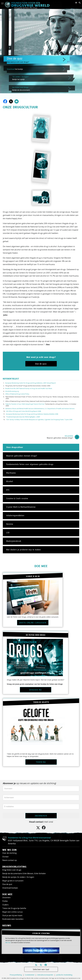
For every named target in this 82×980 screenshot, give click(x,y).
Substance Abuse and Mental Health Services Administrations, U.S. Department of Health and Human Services (40, 409)
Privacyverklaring (16, 975)
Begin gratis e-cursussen (13, 881)
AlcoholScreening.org (12, 391)
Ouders (5, 905)
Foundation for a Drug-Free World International (29, 838)
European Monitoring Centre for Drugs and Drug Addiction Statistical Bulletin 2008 (32, 414)
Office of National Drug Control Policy (17, 394)
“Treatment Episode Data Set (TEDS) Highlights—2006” (23, 417)
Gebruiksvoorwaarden (45, 975)
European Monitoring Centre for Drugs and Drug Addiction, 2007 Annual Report (31, 383)
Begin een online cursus (13, 912)
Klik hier (8, 943)
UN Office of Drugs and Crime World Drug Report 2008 (24, 411)
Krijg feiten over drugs (12, 870)
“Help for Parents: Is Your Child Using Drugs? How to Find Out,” (25, 404)
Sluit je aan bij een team (12, 915)
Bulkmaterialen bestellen (13, 919)
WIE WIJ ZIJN (9, 850)
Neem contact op (10, 860)
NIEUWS (7, 926)
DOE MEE (41, 566)
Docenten (6, 897)
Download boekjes (10, 888)
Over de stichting (9, 853)
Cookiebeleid (30, 975)
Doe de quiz (7, 884)
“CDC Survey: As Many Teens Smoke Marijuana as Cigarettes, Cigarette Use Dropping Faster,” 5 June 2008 (39, 420)
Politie (5, 901)
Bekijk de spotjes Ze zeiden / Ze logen (18, 877)
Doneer (6, 857)
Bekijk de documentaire (24, 873)
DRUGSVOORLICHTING (14, 867)
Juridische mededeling (64, 975)
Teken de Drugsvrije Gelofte (14, 908)
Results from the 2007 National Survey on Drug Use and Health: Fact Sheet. (29, 388)
